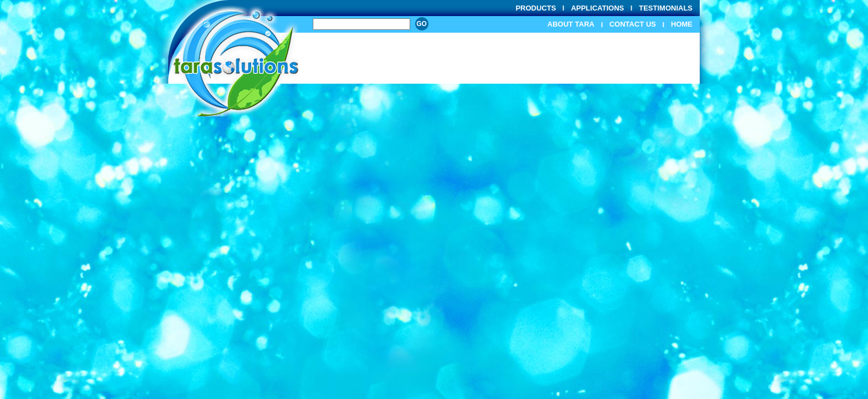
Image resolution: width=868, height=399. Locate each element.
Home (682, 24)
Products (536, 8)
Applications (597, 8)
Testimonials (666, 8)
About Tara (571, 24)
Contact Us (633, 24)
